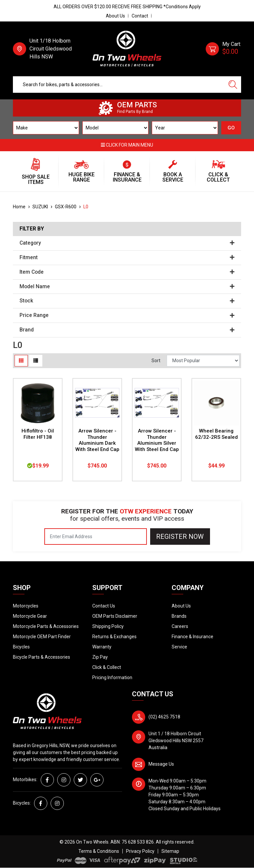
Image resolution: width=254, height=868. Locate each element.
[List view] (36, 361)
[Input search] (119, 85)
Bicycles (21, 647)
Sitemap (170, 851)
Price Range (127, 315)
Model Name (127, 287)
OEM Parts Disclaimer (115, 616)
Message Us (161, 764)
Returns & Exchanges (114, 637)
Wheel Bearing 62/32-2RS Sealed (216, 434)
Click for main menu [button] (127, 145)
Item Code (127, 272)
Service (179, 647)
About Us (115, 16)
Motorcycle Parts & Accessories (46, 626)
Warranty (102, 647)
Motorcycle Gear (30, 616)
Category (127, 243)
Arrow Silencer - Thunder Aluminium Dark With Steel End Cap (97, 440)
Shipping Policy (108, 626)
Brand (127, 330)
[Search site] (233, 85)
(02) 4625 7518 (164, 717)
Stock (127, 301)
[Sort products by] (203, 361)
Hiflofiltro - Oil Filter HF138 (38, 434)
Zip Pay (100, 657)
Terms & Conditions (99, 851)
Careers (180, 626)
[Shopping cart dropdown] (223, 49)
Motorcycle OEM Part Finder (42, 637)
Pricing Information (112, 677)
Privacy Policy (140, 851)
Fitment (127, 258)
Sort (156, 361)
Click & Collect (107, 667)
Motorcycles (26, 606)
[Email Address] (96, 537)
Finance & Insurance (192, 637)
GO (231, 128)
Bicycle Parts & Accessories (42, 657)
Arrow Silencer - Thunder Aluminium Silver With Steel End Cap (157, 440)
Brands (179, 616)
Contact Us (104, 606)
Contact (140, 16)
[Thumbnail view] (21, 361)
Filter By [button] (32, 229)
